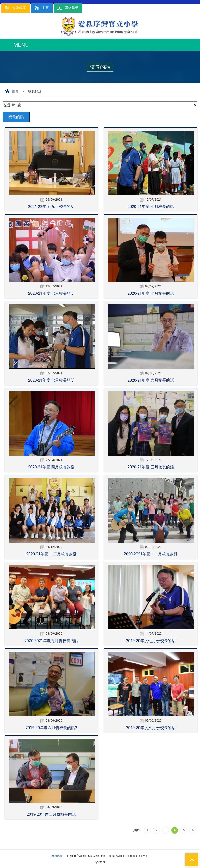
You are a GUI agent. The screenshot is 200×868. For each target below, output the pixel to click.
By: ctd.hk (100, 862)
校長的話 (16, 117)
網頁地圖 (57, 856)
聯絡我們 (67, 8)
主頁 (41, 8)
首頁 (15, 91)
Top (199, 857)
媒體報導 (15, 8)
